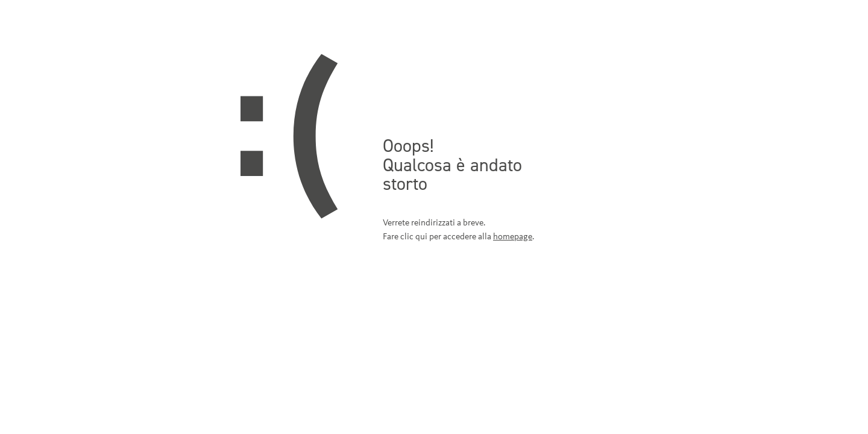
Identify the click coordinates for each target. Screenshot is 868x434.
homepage (513, 236)
